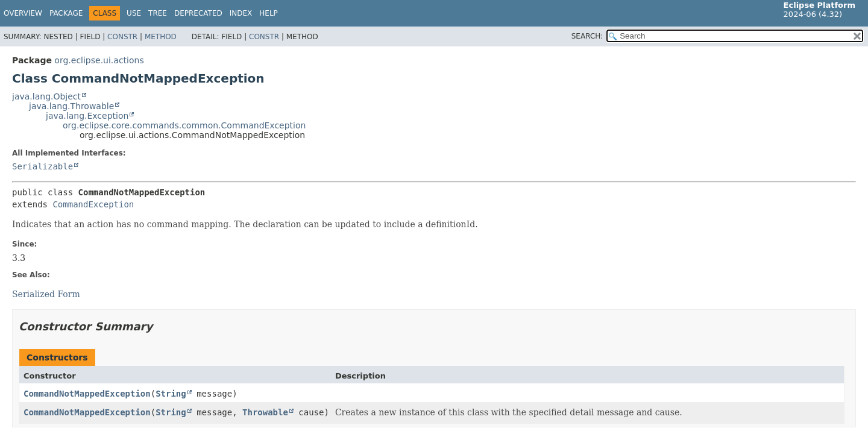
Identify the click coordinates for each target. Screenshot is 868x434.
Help (269, 13)
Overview (23, 13)
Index (241, 13)
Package (66, 13)
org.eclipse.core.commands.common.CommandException (184, 125)
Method (161, 37)
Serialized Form (46, 294)
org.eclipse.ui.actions (99, 60)
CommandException (93, 204)
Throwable (265, 412)
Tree (158, 13)
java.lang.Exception (87, 116)
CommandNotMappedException (87, 394)
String (171, 394)
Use (134, 13)
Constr (122, 37)
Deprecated (198, 13)
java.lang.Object (46, 96)
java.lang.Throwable (71, 106)
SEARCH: (587, 36)
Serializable (42, 166)
